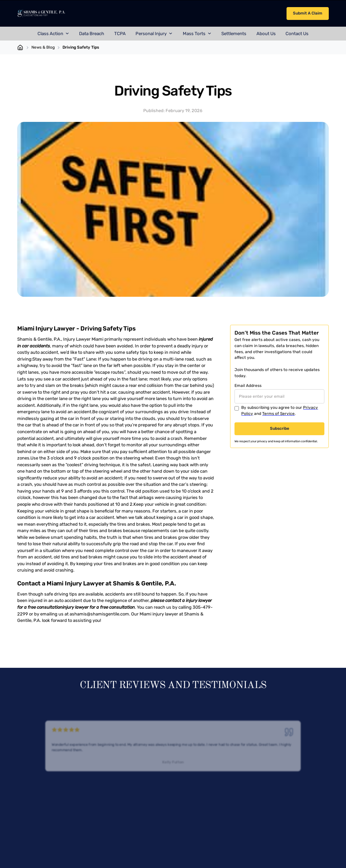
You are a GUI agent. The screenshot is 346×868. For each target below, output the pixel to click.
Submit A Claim (308, 13)
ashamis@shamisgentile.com (99, 614)
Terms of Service (278, 414)
